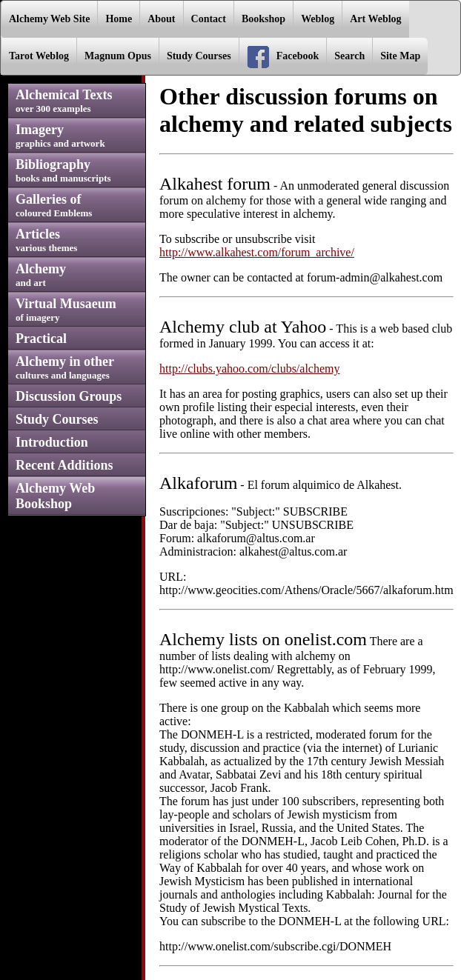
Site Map (400, 56)
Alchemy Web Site (49, 19)
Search (349, 56)
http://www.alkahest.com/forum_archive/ (257, 252)
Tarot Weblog (39, 56)
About (161, 19)
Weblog (318, 19)
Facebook (283, 57)
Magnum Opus (118, 56)
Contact (209, 19)
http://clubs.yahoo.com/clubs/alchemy (250, 369)
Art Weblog (375, 19)
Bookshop (263, 19)
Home (119, 19)
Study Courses (199, 56)
